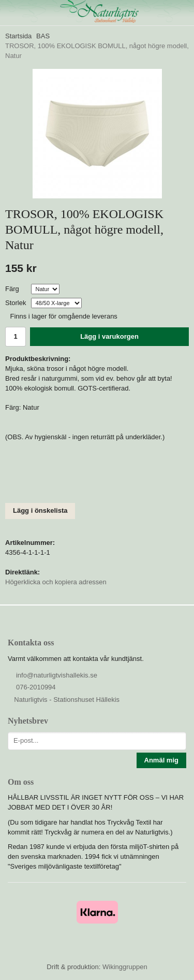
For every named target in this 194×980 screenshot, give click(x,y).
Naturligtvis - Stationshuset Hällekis (67, 700)
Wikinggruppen (125, 967)
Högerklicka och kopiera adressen (56, 582)
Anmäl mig (161, 760)
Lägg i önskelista (40, 510)
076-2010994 (36, 687)
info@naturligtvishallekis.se (57, 675)
